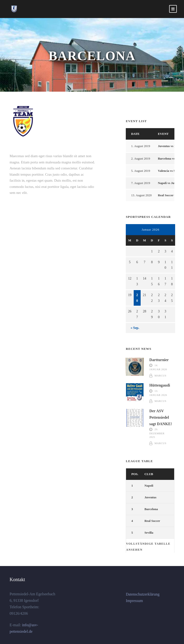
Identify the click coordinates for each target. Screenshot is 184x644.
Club (149, 474)
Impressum (134, 601)
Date (135, 134)
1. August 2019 (141, 146)
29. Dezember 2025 (157, 433)
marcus (160, 376)
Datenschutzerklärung (143, 594)
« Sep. (135, 328)
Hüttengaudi (160, 385)
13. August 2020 (141, 195)
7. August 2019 (141, 183)
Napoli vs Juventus (170, 183)
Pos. (135, 474)
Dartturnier (159, 360)
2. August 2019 (141, 158)
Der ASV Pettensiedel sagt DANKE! (161, 417)
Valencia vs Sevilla (170, 171)
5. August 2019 (141, 171)
